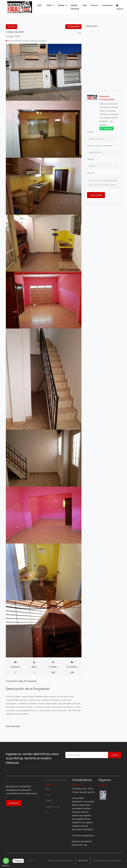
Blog (85, 5)
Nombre (90, 132)
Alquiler (49, 801)
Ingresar (120, 7)
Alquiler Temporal (75, 7)
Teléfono (91, 159)
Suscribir (115, 755)
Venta (48, 795)
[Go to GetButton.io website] (6, 866)
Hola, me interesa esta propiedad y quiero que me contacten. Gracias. (103, 183)
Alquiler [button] (62, 5)
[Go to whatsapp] (6, 861)
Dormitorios (15, 667)
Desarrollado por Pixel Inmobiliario (107, 860)
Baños (34, 667)
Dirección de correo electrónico (100, 146)
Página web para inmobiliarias (60, 860)
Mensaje (91, 173)
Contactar (108, 128)
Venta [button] (49, 5)
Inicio (39, 5)
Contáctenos (107, 5)
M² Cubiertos (72, 667)
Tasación (94, 5)
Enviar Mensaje (96, 195)
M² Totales (53, 667)
